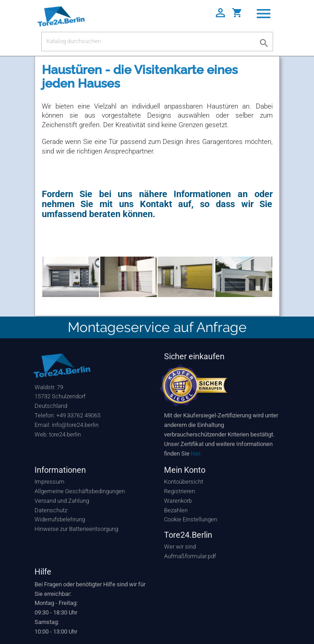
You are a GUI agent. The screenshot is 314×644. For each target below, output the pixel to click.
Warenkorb (178, 501)
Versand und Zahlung (62, 501)
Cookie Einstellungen (191, 519)
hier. (196, 453)
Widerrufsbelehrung (60, 519)
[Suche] (157, 42)
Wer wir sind (180, 547)
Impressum (50, 482)
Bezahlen (176, 510)
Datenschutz (51, 510)
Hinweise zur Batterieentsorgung (76, 529)
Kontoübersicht (184, 482)
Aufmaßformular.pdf (190, 556)
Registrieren (179, 491)
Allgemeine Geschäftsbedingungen (80, 491)
